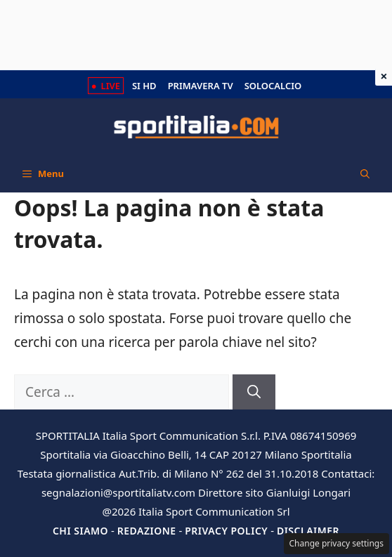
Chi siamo (80, 531)
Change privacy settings (337, 543)
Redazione (147, 531)
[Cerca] (254, 392)
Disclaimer (308, 531)
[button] (365, 173)
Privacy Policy (226, 531)
